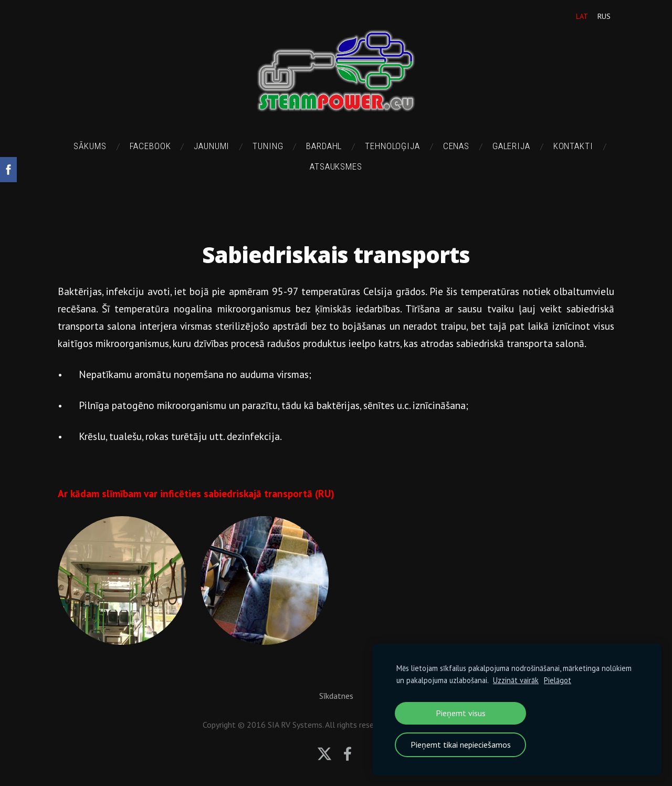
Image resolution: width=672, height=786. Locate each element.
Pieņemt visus (461, 713)
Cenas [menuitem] (456, 146)
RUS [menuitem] (604, 16)
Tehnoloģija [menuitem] (392, 146)
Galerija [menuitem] (511, 146)
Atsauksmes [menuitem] (336, 166)
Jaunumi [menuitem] (212, 146)
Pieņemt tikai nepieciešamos (461, 745)
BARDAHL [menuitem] (324, 146)
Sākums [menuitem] (90, 146)
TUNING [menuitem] (268, 146)
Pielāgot (558, 680)
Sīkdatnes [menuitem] (336, 696)
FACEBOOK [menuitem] (150, 146)
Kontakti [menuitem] (573, 146)
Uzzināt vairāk (516, 680)
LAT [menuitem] (582, 16)
